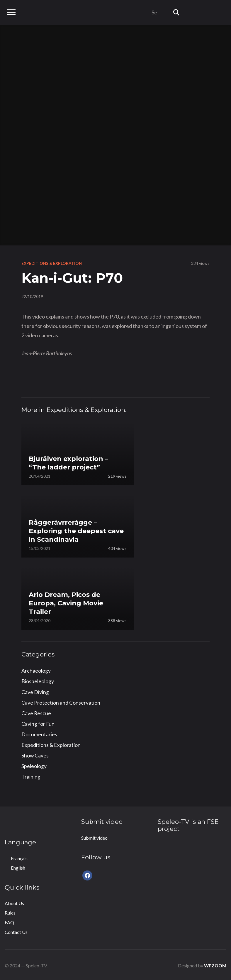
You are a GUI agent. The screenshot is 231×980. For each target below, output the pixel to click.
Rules (10, 912)
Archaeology (36, 671)
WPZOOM (214, 965)
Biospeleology (38, 681)
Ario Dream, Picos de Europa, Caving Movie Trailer (69, 602)
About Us (14, 902)
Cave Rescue (36, 713)
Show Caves (35, 755)
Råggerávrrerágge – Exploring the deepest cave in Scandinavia (71, 530)
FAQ (9, 921)
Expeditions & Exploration (52, 263)
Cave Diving (35, 692)
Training (31, 776)
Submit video (94, 837)
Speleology (34, 765)
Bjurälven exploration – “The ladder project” (72, 462)
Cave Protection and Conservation (61, 702)
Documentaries (39, 734)
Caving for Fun (38, 723)
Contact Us (16, 931)
